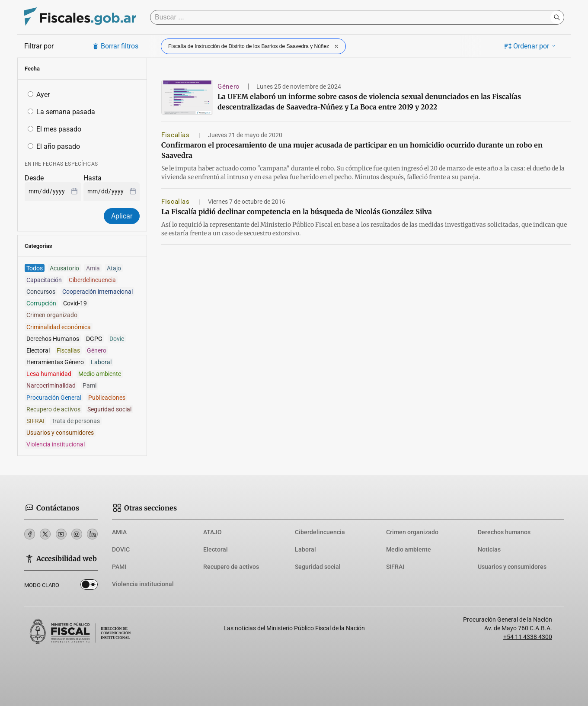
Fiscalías (176, 135)
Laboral (305, 549)
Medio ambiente (409, 549)
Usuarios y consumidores (512, 567)
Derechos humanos (504, 532)
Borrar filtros (115, 46)
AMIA (119, 532)
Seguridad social (318, 567)
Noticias (489, 549)
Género (229, 87)
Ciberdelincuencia (320, 532)
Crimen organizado (412, 532)
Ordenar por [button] (530, 46)
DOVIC (121, 549)
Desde (34, 178)
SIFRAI (395, 567)
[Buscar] (352, 17)
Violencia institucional (143, 584)
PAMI (119, 567)
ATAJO (213, 532)
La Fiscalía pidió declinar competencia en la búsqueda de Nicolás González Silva (297, 212)
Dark (89, 586)
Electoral (216, 549)
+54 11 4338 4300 (528, 637)
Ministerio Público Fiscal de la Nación (316, 628)
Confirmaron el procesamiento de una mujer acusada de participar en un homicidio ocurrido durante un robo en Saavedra (352, 150)
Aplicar (122, 216)
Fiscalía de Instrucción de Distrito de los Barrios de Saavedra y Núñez (254, 46)
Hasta (93, 178)
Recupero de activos (231, 567)
